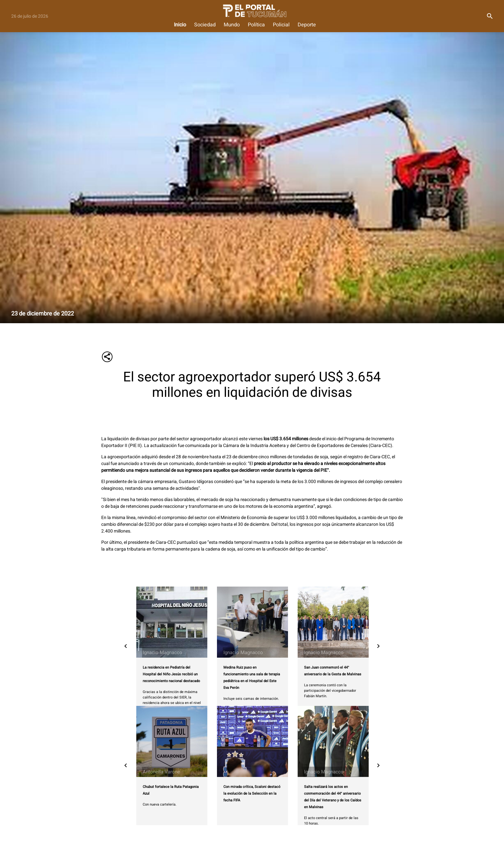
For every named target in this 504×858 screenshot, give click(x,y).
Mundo (232, 25)
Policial (281, 25)
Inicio (180, 25)
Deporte (307, 25)
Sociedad (205, 25)
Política (256, 25)
